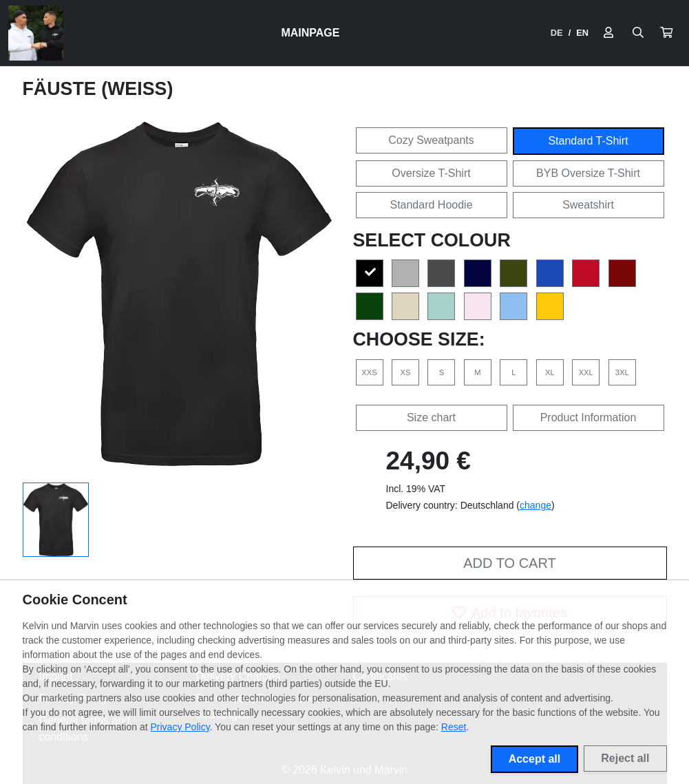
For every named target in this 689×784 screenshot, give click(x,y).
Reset (454, 727)
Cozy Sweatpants (431, 140)
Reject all (625, 758)
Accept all (535, 759)
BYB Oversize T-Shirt (588, 173)
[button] (666, 33)
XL (550, 372)
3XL (622, 372)
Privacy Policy (180, 727)
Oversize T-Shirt (431, 173)
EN (582, 33)
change (536, 505)
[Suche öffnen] (638, 33)
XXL (586, 372)
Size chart (431, 417)
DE (557, 33)
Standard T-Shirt (588, 141)
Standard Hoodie (431, 205)
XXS (369, 372)
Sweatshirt (588, 205)
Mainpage (310, 33)
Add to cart (509, 563)
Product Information (589, 417)
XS (405, 372)
